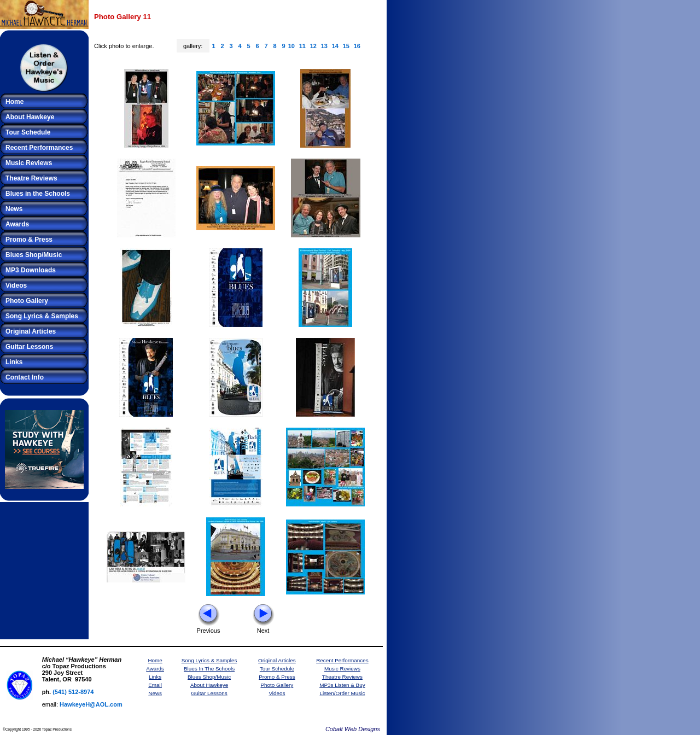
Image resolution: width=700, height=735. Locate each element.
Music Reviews (29, 163)
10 (291, 46)
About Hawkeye (30, 117)
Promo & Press (29, 240)
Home (14, 102)
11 (302, 46)
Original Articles (31, 331)
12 (313, 46)
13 (324, 46)
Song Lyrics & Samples (42, 316)
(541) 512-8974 (73, 692)
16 (357, 46)
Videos (16, 285)
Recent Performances (39, 148)
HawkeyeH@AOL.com (91, 704)
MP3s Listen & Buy (342, 685)
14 (335, 46)
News (14, 209)
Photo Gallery (27, 301)
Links (14, 362)
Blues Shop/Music (34, 255)
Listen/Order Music (342, 693)
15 (346, 46)
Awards (17, 224)
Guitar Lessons (29, 347)
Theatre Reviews (31, 178)
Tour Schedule (28, 132)
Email (155, 685)
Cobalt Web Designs (353, 729)
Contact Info (25, 377)
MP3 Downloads (31, 270)
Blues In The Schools (209, 669)
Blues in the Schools (38, 194)
